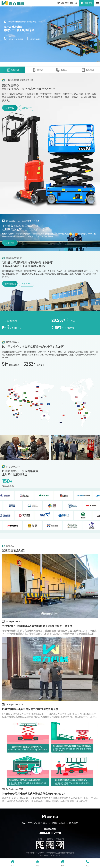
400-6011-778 (50, 833)
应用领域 (53, 823)
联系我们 (74, 823)
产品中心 (32, 823)
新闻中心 (63, 823)
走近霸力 (43, 823)
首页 (24, 823)
